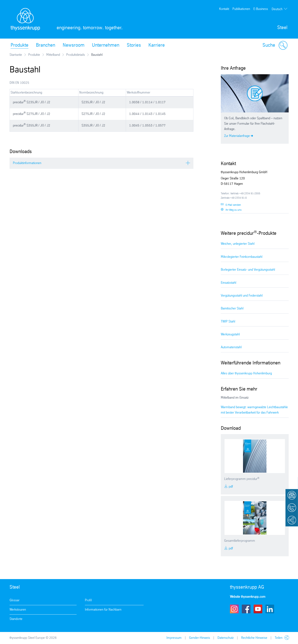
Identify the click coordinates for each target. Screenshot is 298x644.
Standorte (16, 619)
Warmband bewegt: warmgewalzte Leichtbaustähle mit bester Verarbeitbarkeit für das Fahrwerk (254, 410)
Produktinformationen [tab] (27, 163)
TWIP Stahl (228, 322)
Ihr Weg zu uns (234, 210)
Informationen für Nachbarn (103, 610)
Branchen (46, 45)
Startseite (16, 55)
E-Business (261, 9)
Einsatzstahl (228, 283)
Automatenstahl (231, 347)
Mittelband (53, 55)
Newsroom (74, 45)
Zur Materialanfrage (237, 136)
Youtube (258, 609)
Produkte (20, 45)
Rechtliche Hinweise (254, 638)
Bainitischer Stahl (232, 309)
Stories (134, 45)
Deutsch (277, 9)
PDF (230, 487)
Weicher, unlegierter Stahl (238, 244)
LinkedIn (270, 609)
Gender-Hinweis (200, 638)
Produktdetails (76, 55)
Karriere (157, 45)
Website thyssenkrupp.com (248, 597)
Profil (88, 600)
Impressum (174, 638)
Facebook (246, 609)
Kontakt (224, 9)
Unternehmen (106, 45)
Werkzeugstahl (230, 334)
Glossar (15, 600)
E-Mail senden (233, 205)
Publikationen (241, 9)
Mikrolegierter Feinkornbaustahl (242, 257)
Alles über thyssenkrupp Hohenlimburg (246, 373)
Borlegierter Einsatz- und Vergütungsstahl (248, 270)
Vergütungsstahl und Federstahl (242, 296)
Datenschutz (226, 638)
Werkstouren (18, 610)
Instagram (234, 609)
